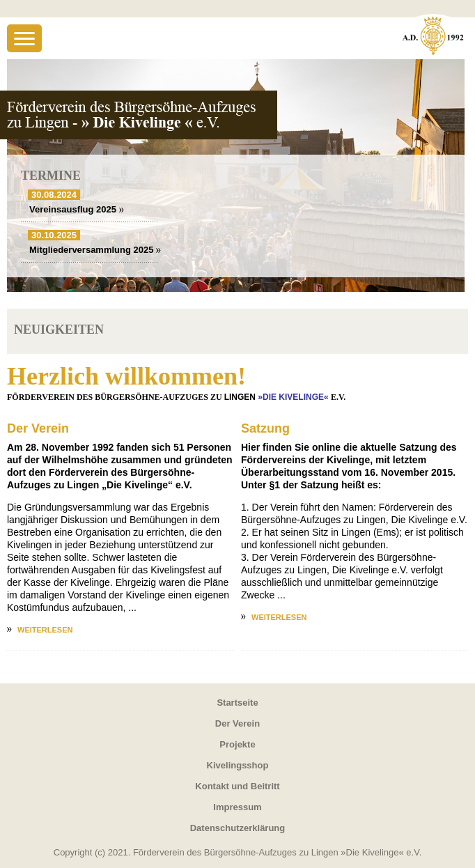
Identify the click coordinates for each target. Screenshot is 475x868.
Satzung (265, 428)
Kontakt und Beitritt (237, 786)
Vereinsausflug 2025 (77, 209)
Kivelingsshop (238, 765)
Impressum (237, 807)
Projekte (237, 744)
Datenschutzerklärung (238, 828)
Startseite (237, 703)
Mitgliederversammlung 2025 (95, 250)
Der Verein (38, 428)
